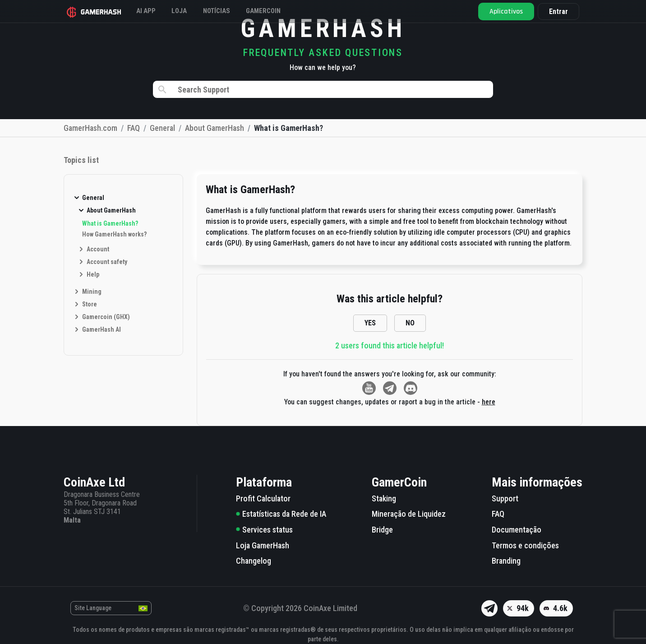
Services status (264, 530)
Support (505, 498)
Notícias (237, 11)
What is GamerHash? (110, 223)
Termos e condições (525, 545)
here (489, 402)
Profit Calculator (263, 498)
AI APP (152, 11)
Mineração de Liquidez (409, 514)
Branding (506, 561)
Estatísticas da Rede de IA (281, 514)
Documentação (517, 530)
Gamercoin (292, 11)
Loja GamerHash (263, 545)
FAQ (498, 514)
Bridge (382, 530)
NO (410, 323)
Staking (384, 498)
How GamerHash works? (114, 234)
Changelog (254, 561)
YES (370, 323)
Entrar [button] (555, 12)
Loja (192, 11)
